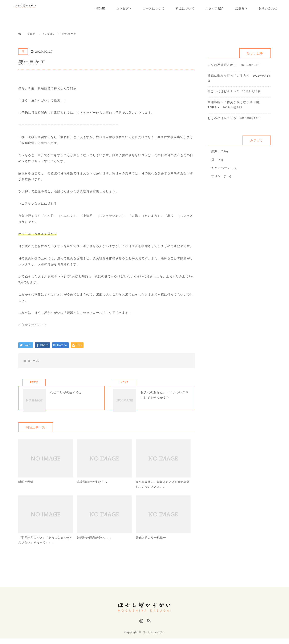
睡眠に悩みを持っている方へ (229, 76)
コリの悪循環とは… (222, 65)
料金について (185, 8)
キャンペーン (221, 168)
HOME (101, 8)
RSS (148, 628)
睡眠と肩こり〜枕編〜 (152, 544)
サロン (37, 361)
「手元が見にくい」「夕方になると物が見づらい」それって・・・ (44, 547)
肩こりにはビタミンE (223, 91)
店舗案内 (241, 8)
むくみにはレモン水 (222, 118)
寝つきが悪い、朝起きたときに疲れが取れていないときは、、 (162, 490)
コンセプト (124, 8)
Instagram (141, 628)
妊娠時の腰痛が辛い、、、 (96, 544)
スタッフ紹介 (215, 8)
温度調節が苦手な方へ (93, 488)
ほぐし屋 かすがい (154, 638)
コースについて (154, 8)
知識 (214, 151)
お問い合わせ (268, 8)
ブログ (32, 34)
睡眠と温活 (26, 488)
